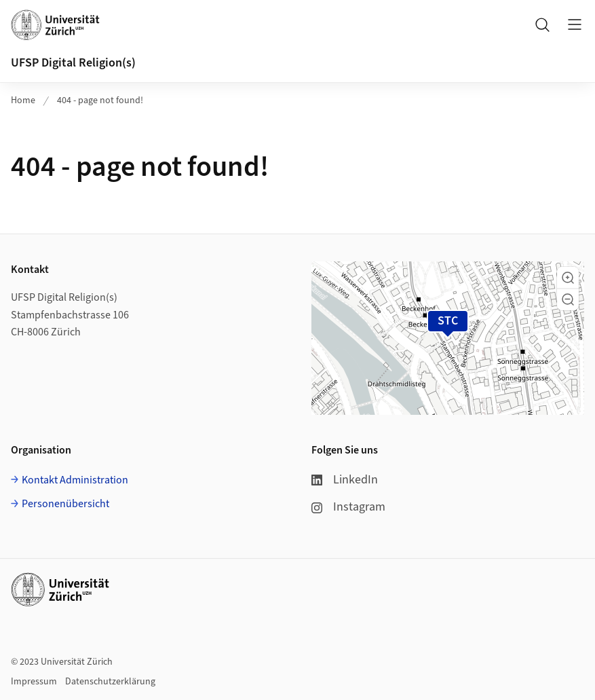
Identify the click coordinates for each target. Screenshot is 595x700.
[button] (568, 278)
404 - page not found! (100, 100)
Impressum (34, 682)
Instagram (348, 507)
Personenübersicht (65, 504)
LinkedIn (345, 480)
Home (23, 100)
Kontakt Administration (75, 480)
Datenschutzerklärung (110, 682)
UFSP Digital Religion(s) (73, 63)
